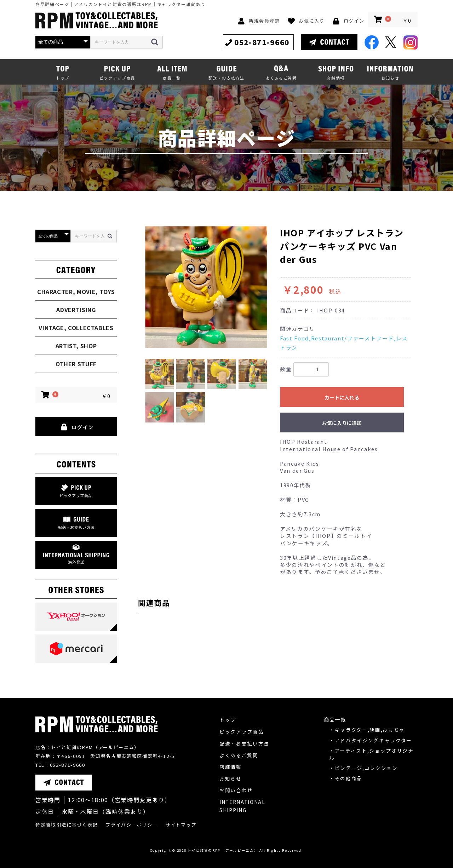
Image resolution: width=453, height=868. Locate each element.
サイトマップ (181, 825)
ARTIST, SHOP (76, 346)
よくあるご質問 (239, 755)
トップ (228, 720)
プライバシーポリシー (131, 825)
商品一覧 (335, 719)
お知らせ (231, 778)
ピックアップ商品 (242, 731)
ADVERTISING (76, 310)
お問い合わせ (236, 790)
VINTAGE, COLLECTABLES (76, 328)
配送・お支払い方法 (244, 743)
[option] (206, 287)
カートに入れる (342, 397)
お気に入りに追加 (342, 423)
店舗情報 (231, 767)
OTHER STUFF (76, 364)
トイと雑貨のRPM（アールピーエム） (223, 850)
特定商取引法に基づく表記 (67, 825)
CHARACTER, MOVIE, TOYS (76, 292)
